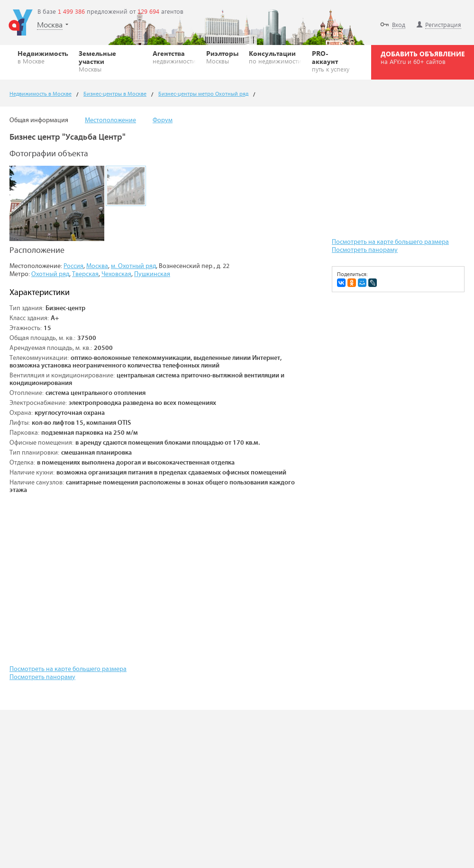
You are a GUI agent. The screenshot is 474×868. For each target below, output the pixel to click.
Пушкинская (152, 274)
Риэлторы (222, 57)
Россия (73, 266)
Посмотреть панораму (42, 677)
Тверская (85, 274)
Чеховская (116, 274)
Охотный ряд (50, 274)
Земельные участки (110, 61)
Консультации (275, 57)
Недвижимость (43, 57)
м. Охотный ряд (133, 266)
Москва (97, 266)
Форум (163, 120)
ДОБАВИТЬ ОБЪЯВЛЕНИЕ (423, 57)
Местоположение (110, 120)
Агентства (174, 57)
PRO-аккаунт (333, 61)
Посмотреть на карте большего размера (68, 669)
